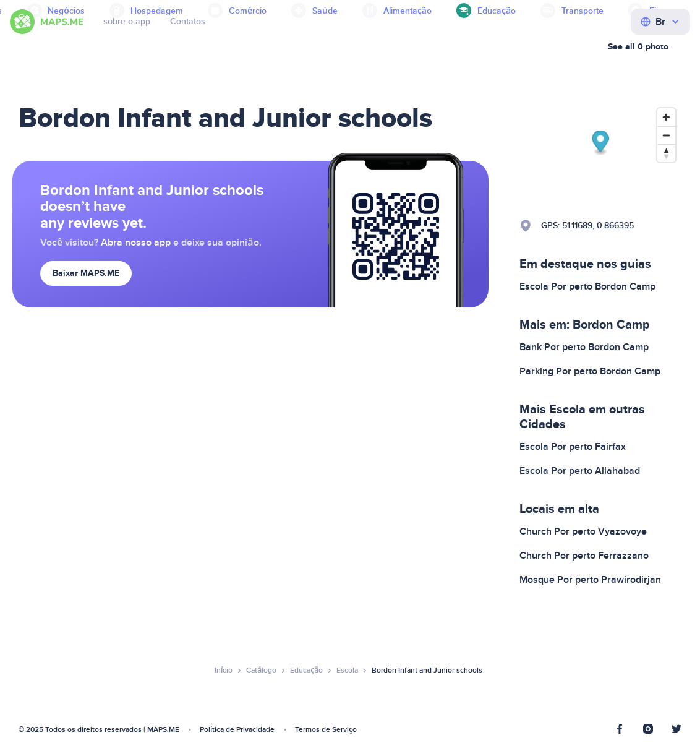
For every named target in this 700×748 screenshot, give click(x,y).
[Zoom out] (666, 135)
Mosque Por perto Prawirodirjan (590, 580)
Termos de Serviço (326, 730)
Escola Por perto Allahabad (580, 471)
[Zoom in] (666, 117)
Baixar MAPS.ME (86, 273)
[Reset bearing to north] (666, 153)
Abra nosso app (136, 243)
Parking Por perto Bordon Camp (590, 371)
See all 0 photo (638, 47)
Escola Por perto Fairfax (573, 447)
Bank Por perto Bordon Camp (584, 347)
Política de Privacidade (237, 730)
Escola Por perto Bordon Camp (587, 286)
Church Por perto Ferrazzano (584, 556)
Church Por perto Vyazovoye (583, 531)
